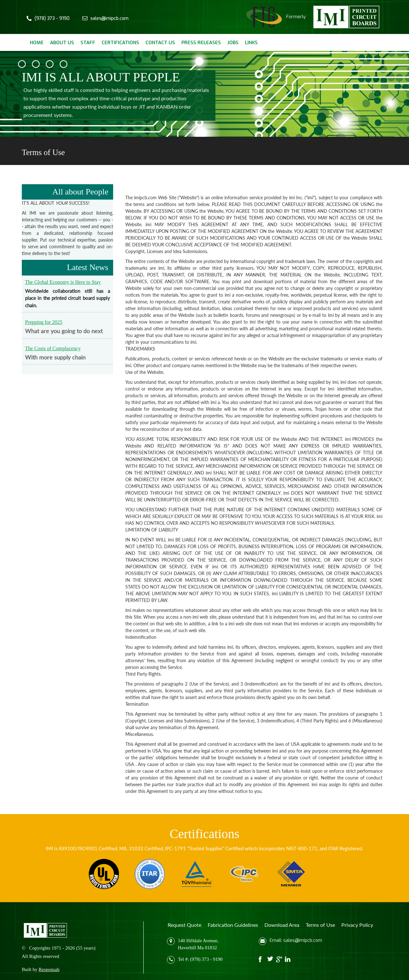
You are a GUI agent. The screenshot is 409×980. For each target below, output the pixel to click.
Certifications (120, 43)
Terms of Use (320, 925)
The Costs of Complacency (53, 348)
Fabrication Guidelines (233, 925)
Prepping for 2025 (44, 322)
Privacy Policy (357, 925)
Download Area (282, 925)
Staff (88, 43)
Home (37, 43)
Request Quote (184, 925)
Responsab (49, 969)
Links (251, 43)
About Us (62, 43)
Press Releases (201, 43)
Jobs (233, 43)
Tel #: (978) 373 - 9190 (200, 959)
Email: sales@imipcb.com (296, 940)
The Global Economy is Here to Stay (63, 282)
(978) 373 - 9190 (52, 18)
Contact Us (160, 43)
